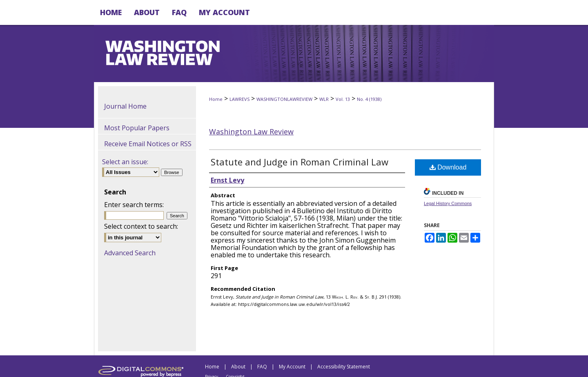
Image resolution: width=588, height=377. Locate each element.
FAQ (262, 367)
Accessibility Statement (344, 367)
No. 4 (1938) (369, 99)
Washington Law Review (251, 132)
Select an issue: (125, 162)
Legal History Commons (448, 203)
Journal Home (125, 106)
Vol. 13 (343, 99)
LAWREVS (239, 99)
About (238, 367)
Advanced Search (130, 253)
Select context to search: (141, 226)
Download (448, 167)
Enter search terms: (134, 205)
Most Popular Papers (137, 128)
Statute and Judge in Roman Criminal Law (300, 162)
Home (216, 99)
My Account (292, 367)
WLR (324, 99)
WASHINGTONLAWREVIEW (284, 99)
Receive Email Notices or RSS (148, 144)
